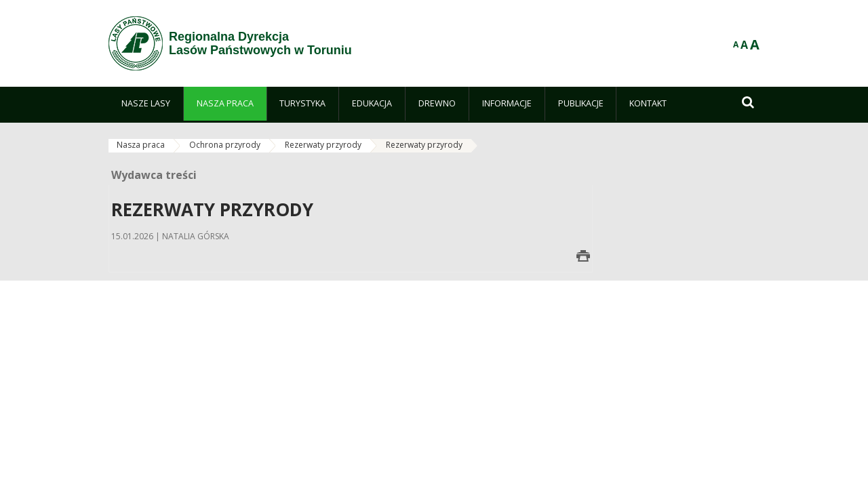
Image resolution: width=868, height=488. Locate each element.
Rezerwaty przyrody (323, 145)
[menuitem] (146, 104)
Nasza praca (141, 145)
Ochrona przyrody (225, 145)
